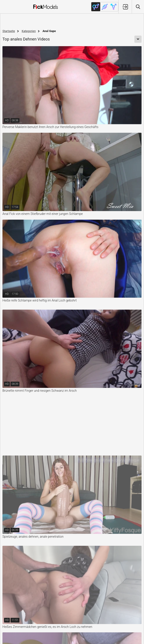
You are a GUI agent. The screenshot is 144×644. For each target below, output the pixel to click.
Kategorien (29, 31)
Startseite (9, 31)
